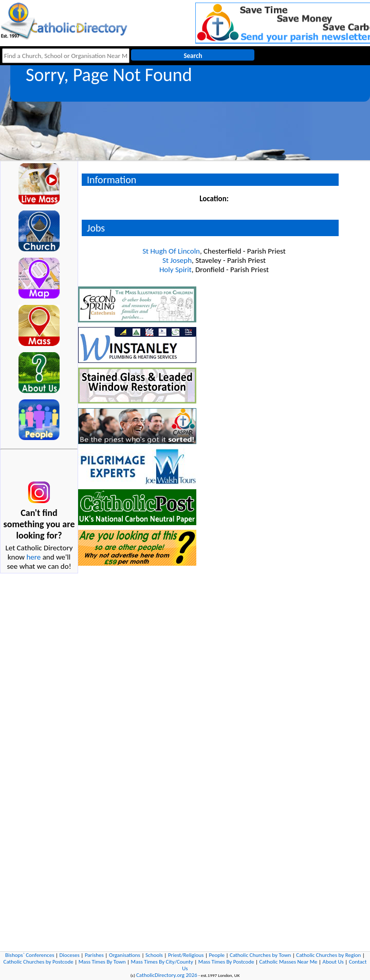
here (33, 557)
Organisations (125, 955)
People (217, 955)
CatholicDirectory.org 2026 (167, 975)
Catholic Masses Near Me (288, 962)
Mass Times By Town (102, 962)
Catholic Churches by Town (260, 955)
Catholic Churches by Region (328, 955)
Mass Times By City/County (162, 962)
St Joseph (177, 260)
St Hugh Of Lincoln (171, 251)
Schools (154, 955)
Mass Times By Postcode (226, 962)
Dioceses (70, 955)
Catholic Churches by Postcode (39, 962)
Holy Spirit (175, 270)
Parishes (94, 955)
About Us (333, 962)
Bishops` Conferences (30, 955)
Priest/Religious (186, 955)
